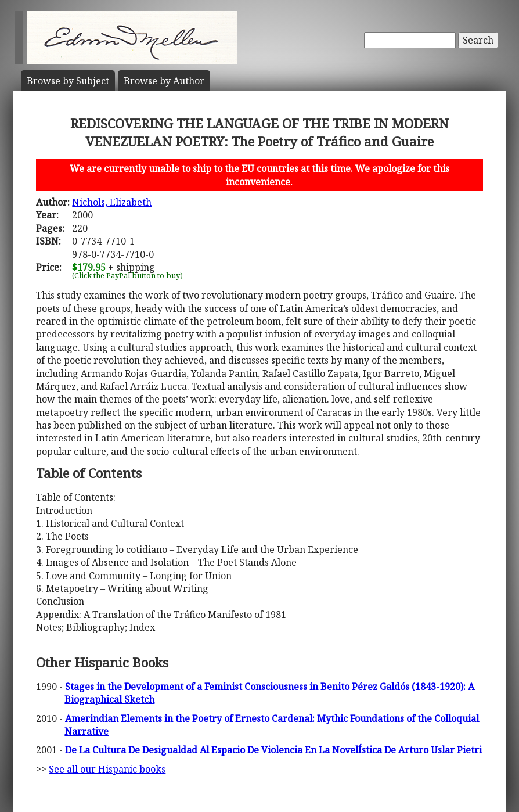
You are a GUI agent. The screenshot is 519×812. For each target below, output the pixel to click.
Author (164, 81)
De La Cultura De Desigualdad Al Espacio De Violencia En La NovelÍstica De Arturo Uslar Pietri (273, 750)
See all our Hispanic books (107, 769)
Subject (68, 81)
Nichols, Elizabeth (112, 202)
